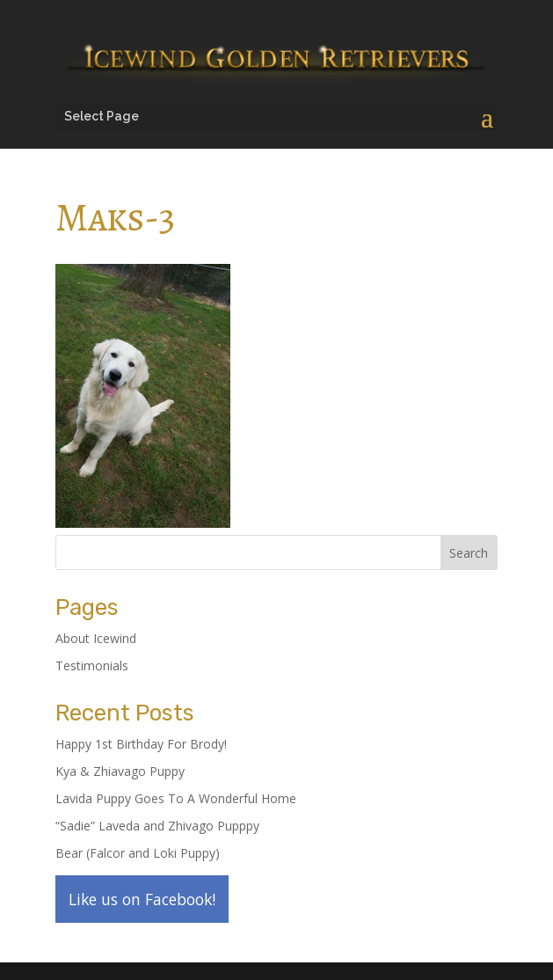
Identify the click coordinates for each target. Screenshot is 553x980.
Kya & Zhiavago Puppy (120, 771)
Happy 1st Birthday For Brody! (141, 744)
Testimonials (92, 666)
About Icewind (96, 638)
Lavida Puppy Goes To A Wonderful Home (176, 798)
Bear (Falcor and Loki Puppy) (138, 853)
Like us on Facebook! (142, 899)
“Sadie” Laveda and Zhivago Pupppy (157, 826)
